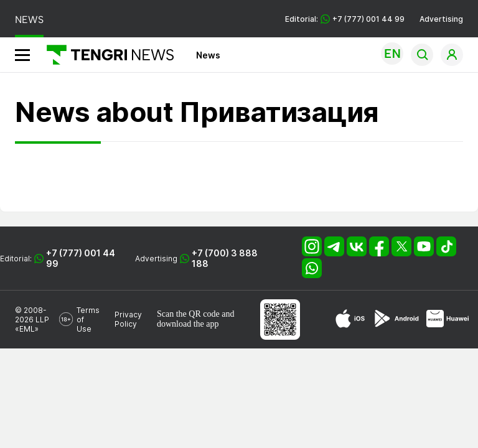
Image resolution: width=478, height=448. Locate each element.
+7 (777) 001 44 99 (81, 258)
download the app (188, 324)
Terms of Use (88, 320)
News (208, 55)
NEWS (29, 20)
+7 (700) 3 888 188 (225, 258)
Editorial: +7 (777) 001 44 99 (345, 19)
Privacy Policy (128, 319)
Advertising (441, 19)
